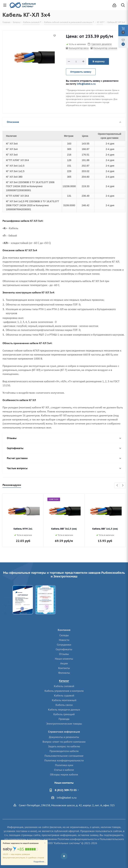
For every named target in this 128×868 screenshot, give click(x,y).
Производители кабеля (64, 751)
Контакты (64, 668)
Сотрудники (64, 645)
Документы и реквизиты (64, 737)
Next (123, 485)
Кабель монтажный (64, 700)
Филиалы (64, 673)
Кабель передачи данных (64, 710)
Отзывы (64, 654)
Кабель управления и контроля (64, 691)
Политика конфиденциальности (64, 760)
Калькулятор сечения (105, 48)
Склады (64, 635)
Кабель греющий (64, 714)
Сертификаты (64, 649)
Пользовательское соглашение (64, 756)
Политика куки (64, 765)
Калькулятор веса (79, 48)
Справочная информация (64, 732)
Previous (117, 485)
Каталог (64, 681)
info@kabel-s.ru (86, 84)
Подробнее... (40, 862)
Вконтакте (64, 856)
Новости (64, 640)
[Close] (45, 843)
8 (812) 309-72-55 (66, 790)
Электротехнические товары (64, 724)
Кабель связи (64, 705)
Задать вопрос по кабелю (64, 746)
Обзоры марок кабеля (64, 775)
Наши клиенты (64, 659)
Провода (64, 719)
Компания (64, 630)
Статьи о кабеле (64, 770)
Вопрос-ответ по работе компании (64, 742)
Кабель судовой (64, 696)
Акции (64, 663)
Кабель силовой (64, 686)
